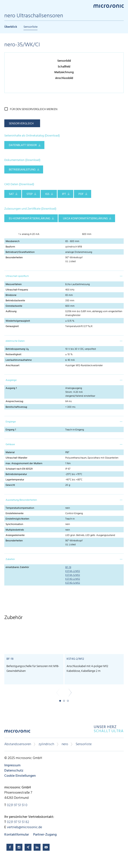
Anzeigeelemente (15, 535)
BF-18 (68, 567)
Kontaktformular (17, 835)
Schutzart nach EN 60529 (19, 469)
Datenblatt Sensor (23, 145)
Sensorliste (30, 27)
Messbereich (12, 241)
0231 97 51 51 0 (17, 805)
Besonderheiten (14, 258)
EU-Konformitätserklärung (30, 219)
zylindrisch (46, 744)
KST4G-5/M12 (73, 583)
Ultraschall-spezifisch (17, 276)
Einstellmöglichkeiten (17, 519)
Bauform (10, 247)
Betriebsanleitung (22, 170)
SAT (11, 194)
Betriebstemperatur (16, 474)
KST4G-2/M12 (73, 579)
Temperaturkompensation (20, 508)
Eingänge (11, 422)
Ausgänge (11, 380)
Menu (6, 6)
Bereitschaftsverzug (16, 407)
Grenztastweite (14, 306)
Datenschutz (14, 771)
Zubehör (10, 559)
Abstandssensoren (18, 744)
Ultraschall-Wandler (16, 458)
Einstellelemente (15, 513)
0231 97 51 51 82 (18, 822)
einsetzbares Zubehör (17, 567)
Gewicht (10, 485)
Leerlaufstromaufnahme (19, 360)
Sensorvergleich (21, 124)
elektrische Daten (15, 341)
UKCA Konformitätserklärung (85, 219)
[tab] (64, 276)
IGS (47, 194)
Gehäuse (10, 444)
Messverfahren (14, 284)
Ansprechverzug (14, 401)
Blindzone (11, 295)
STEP (30, 194)
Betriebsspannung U (17, 349)
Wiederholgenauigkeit (18, 321)
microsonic (17, 733)
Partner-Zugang (45, 835)
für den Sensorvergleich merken (34, 109)
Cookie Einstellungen (20, 776)
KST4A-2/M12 (73, 571)
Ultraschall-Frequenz (17, 290)
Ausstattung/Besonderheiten (21, 500)
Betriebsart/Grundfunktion (20, 252)
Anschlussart (12, 366)
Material (10, 452)
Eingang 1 (11, 430)
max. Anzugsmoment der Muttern (24, 464)
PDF (81, 194)
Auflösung (11, 311)
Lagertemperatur (15, 480)
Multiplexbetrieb (15, 530)
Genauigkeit (12, 326)
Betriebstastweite (15, 301)
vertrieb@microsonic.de (24, 827)
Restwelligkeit (13, 355)
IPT (64, 194)
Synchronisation (14, 524)
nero (65, 744)
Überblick (11, 27)
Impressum (12, 765)
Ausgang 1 (11, 388)
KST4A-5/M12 (73, 575)
